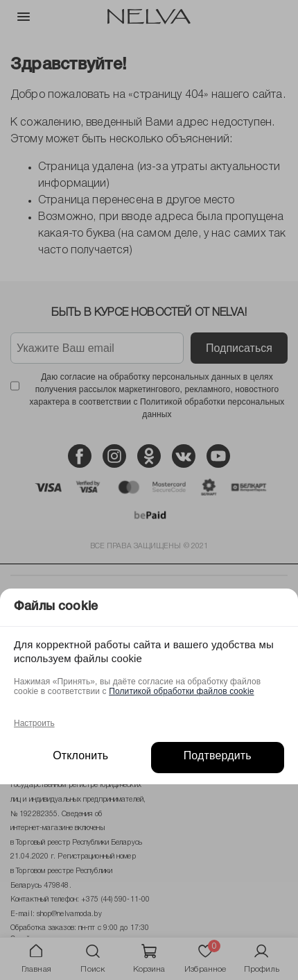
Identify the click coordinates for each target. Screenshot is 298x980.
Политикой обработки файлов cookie (181, 691)
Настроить (34, 723)
